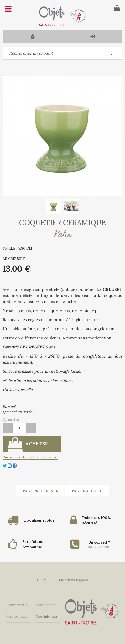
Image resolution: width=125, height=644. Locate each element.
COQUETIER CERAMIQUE (62, 223)
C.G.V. (42, 580)
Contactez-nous (18, 605)
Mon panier (45, 605)
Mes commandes (18, 616)
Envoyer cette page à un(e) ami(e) (30, 457)
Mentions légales (73, 580)
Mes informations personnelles (48, 616)
